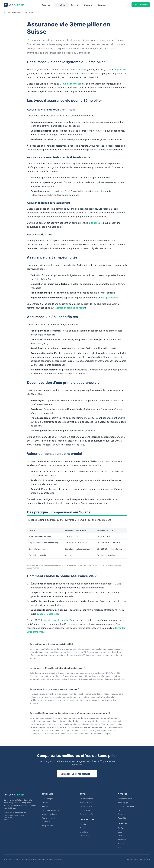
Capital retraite (86, 806)
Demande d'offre (141, 5)
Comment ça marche (126, 806)
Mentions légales (133, 859)
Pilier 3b (45, 806)
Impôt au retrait (86, 803)
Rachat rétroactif (48, 818)
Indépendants (47, 826)
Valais (120, 836)
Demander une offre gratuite (77, 774)
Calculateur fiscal (87, 799)
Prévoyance (85, 836)
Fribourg (121, 843)
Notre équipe (123, 803)
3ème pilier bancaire (71, 84)
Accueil (7, 12)
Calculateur (47, 5)
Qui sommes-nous (125, 799)
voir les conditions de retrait (70, 308)
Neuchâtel (122, 840)
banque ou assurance (48, 614)
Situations (89, 5)
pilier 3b (121, 70)
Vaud (120, 832)
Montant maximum (49, 814)
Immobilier (84, 832)
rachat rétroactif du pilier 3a (58, 620)
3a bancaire (97, 223)
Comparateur (103, 5)
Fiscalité (76, 5)
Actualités (122, 818)
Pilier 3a (45, 803)
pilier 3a (82, 70)
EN (128, 5)
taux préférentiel (110, 298)
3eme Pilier (62, 5)
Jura (120, 847)
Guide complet (48, 799)
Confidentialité (145, 859)
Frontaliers (46, 822)
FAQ (120, 810)
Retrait (82, 828)
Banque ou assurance (50, 810)
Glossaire (121, 814)
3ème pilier (16, 12)
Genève (121, 828)
